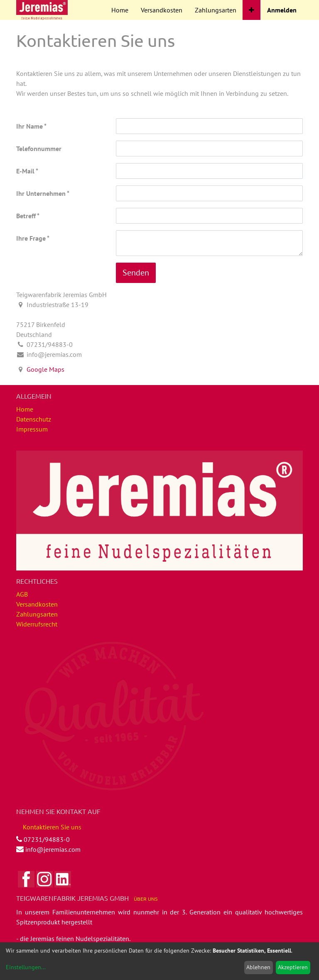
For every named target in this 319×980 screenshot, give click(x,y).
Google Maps (45, 369)
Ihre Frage (31, 238)
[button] (252, 10)
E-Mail (25, 171)
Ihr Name (29, 126)
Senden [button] (136, 273)
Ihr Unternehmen (41, 193)
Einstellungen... (26, 967)
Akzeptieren (293, 967)
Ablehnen (258, 967)
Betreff (26, 216)
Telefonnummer (39, 149)
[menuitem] (120, 10)
